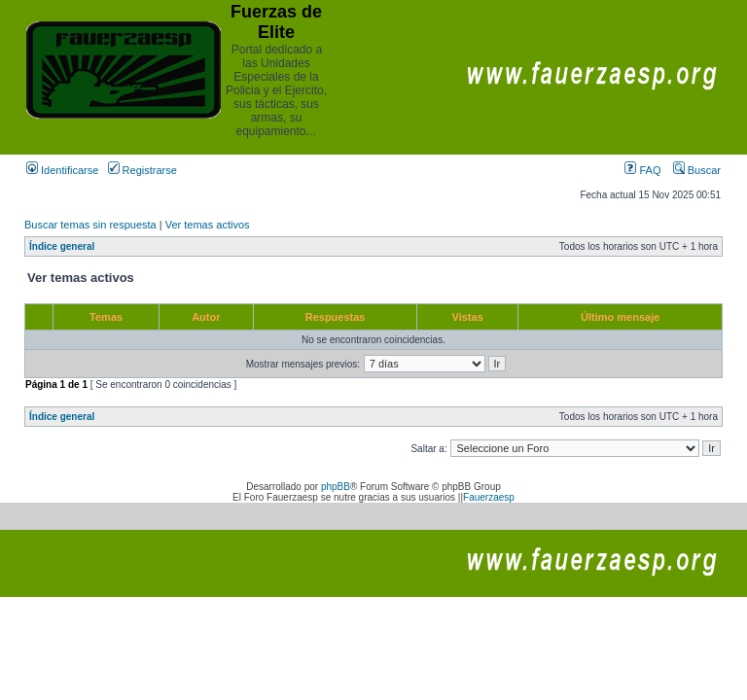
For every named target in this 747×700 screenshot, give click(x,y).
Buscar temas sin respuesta (90, 225)
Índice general (62, 246)
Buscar (697, 170)
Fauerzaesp (489, 497)
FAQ (642, 170)
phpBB (336, 487)
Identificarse (62, 170)
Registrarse (142, 170)
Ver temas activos (208, 225)
